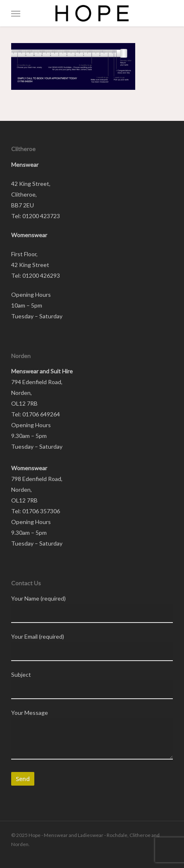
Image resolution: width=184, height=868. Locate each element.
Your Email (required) (92, 647)
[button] (16, 13)
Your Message (92, 736)
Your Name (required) (92, 609)
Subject (92, 685)
